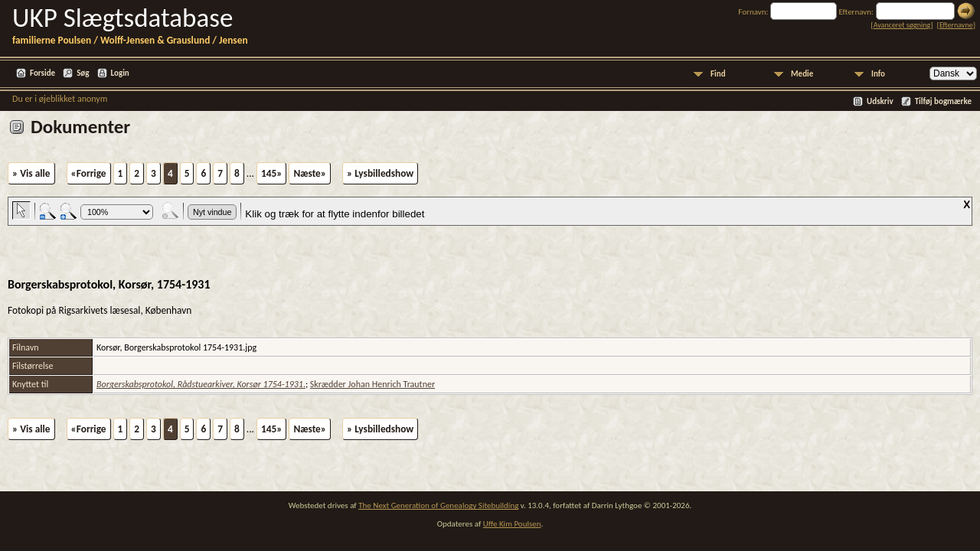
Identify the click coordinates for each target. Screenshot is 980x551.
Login (120, 73)
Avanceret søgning (902, 25)
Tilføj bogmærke (943, 101)
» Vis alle (31, 173)
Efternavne (956, 25)
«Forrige (89, 173)
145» (271, 173)
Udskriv (880, 101)
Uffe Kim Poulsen (512, 524)
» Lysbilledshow (380, 173)
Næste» (310, 173)
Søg (83, 73)
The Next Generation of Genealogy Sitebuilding (438, 505)
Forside (42, 73)
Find (718, 74)
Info (878, 74)
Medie (802, 74)
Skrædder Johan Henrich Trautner (372, 384)
